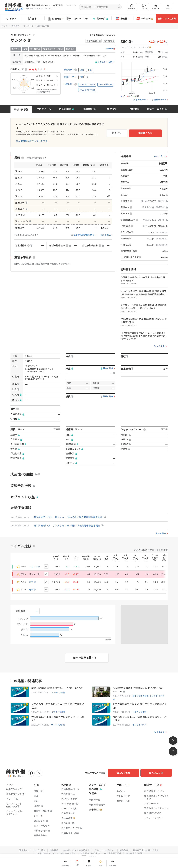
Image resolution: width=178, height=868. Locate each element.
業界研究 (100, 19)
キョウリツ (35, 563)
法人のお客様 (158, 770)
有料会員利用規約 (114, 850)
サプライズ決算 (58, 689)
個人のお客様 (126, 770)
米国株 (123, 19)
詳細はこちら (152, 131)
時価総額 (21, 608)
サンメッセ (28, 26)
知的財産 (125, 847)
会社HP (109, 49)
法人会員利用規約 (136, 850)
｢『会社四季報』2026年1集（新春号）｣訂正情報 (47, 5)
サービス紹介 (37, 847)
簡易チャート (140, 100)
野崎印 (32, 586)
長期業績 (88, 109)
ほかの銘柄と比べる (85, 654)
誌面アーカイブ (155, 109)
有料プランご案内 (167, 19)
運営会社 (21, 847)
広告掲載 (53, 847)
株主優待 (112, 109)
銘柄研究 (55, 19)
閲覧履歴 (132, 7)
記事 (33, 19)
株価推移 (134, 109)
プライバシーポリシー (105, 847)
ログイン (168, 7)
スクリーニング (78, 19)
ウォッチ (156, 7)
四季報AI (145, 19)
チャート (144, 7)
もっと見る (159, 153)
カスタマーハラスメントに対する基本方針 (54, 850)
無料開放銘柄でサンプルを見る (32, 138)
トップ (11, 19)
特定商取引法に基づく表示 (148, 847)
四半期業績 (65, 109)
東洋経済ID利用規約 (90, 850)
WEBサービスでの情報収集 (76, 847)
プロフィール (44, 109)
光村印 (32, 579)
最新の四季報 (21, 110)
